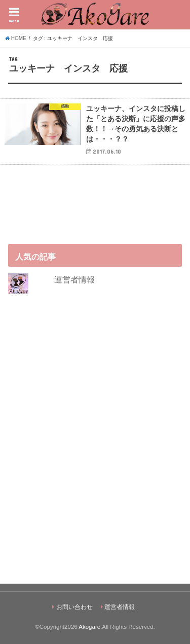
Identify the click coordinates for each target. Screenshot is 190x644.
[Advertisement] (95, 438)
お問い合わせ (74, 607)
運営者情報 (74, 279)
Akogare (89, 627)
